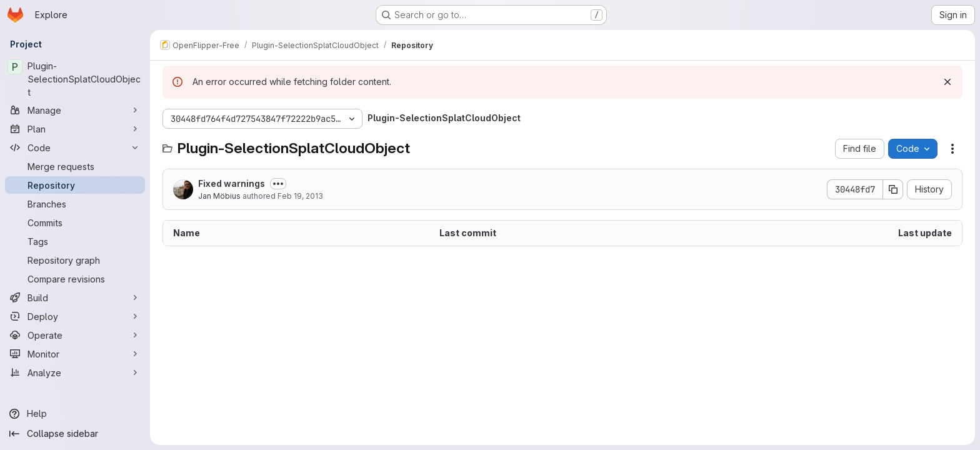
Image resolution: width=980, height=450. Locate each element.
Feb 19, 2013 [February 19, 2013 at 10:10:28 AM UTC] (300, 196)
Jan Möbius (219, 196)
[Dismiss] (947, 82)
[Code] (75, 147)
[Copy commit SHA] (893, 189)
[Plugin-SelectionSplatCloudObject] (75, 79)
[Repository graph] (75, 260)
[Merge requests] (75, 166)
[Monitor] (75, 354)
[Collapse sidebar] (75, 434)
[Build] (75, 297)
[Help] (75, 414)
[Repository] (75, 185)
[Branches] (75, 204)
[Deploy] (75, 316)
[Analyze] (75, 372)
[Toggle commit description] (278, 184)
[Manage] (75, 110)
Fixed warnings (232, 183)
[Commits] (75, 222)
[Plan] (75, 129)
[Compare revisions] (75, 279)
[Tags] (75, 241)
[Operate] (75, 335)
